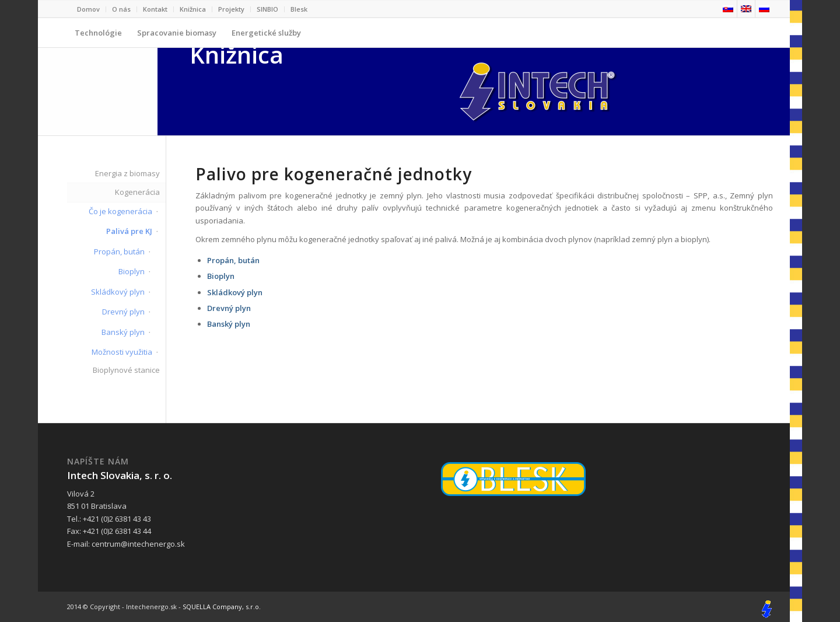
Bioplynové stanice (126, 370)
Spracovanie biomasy (177, 37)
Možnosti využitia (122, 352)
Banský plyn (123, 332)
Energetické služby (262, 37)
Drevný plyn (123, 312)
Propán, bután (119, 251)
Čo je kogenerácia (120, 211)
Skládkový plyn (118, 292)
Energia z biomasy (127, 173)
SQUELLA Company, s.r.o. (222, 607)
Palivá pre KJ (129, 231)
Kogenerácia (137, 192)
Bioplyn (132, 271)
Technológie (98, 37)
